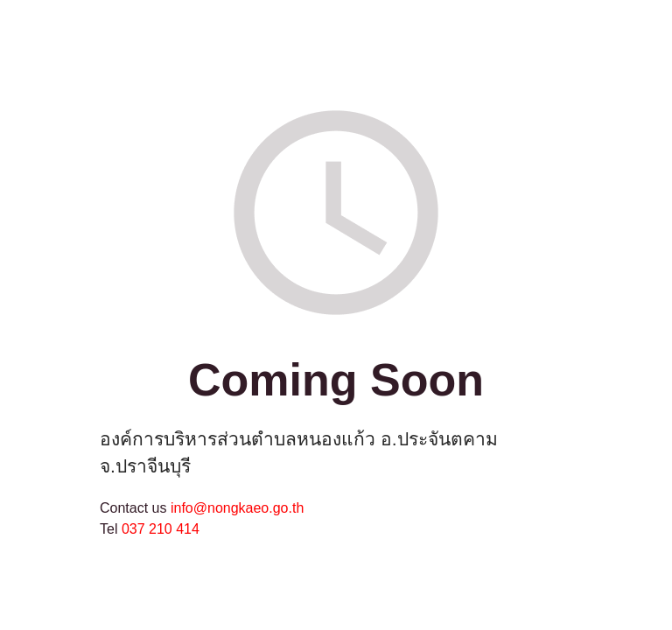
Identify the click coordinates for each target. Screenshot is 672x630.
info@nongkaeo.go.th (237, 508)
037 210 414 (161, 529)
